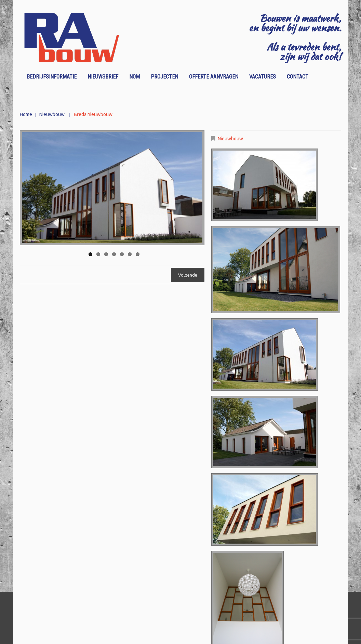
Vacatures (263, 77)
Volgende (188, 275)
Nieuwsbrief (103, 77)
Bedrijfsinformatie (52, 77)
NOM (135, 77)
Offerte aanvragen (212, 78)
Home (26, 114)
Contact (298, 77)
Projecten (164, 77)
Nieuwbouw (52, 114)
